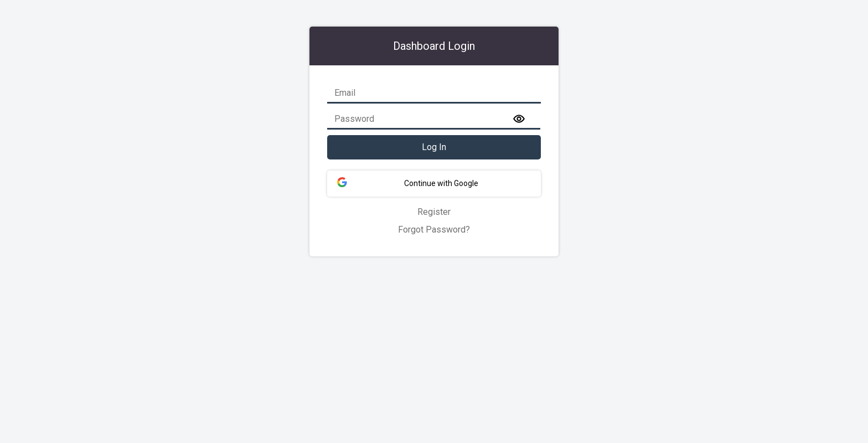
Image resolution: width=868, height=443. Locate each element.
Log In (434, 147)
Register (434, 212)
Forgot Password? (434, 230)
